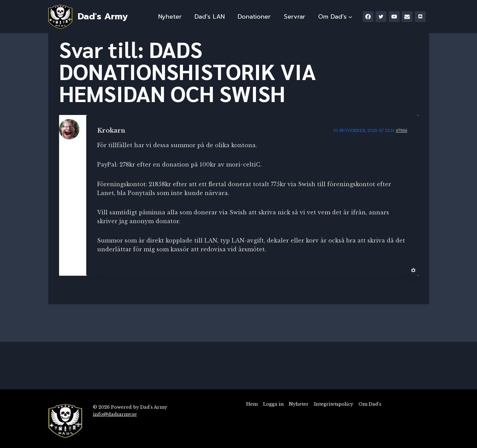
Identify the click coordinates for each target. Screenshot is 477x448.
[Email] (407, 17)
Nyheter (170, 17)
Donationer (254, 17)
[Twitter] (381, 17)
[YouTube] (394, 17)
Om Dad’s (370, 404)
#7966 (402, 131)
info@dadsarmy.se (115, 414)
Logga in (273, 404)
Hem (252, 404)
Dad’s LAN (210, 17)
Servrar (295, 17)
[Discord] (420, 17)
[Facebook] (368, 17)
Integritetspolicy (334, 404)
